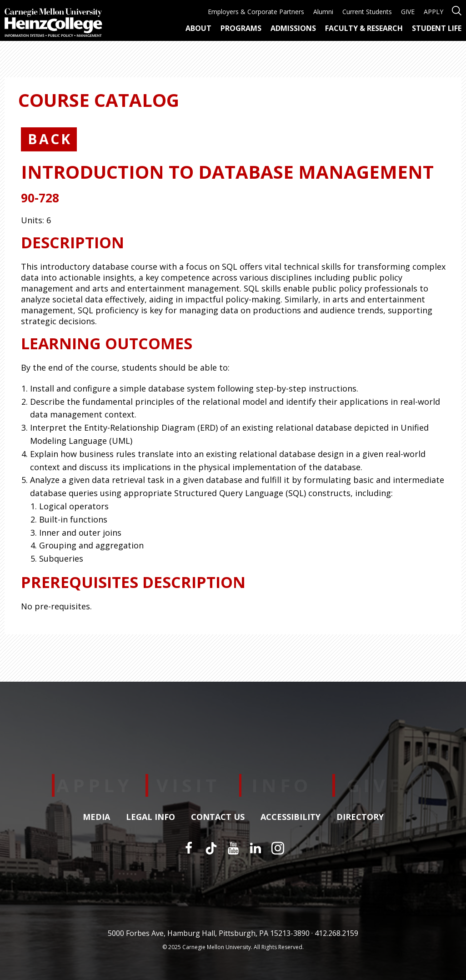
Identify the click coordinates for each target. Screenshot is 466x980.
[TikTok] (211, 848)
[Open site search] (457, 10)
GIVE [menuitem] (408, 12)
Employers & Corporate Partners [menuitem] (256, 12)
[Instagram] (278, 848)
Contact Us (218, 817)
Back (50, 139)
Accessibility (291, 817)
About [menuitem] (198, 28)
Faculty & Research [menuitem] (364, 28)
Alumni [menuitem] (323, 12)
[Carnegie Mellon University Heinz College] (53, 24)
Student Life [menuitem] (437, 28)
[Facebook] (189, 848)
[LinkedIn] (256, 848)
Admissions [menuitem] (293, 28)
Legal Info (150, 817)
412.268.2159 (336, 933)
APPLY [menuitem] (433, 12)
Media (96, 817)
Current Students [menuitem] (367, 12)
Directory (360, 817)
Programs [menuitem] (241, 28)
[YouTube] (233, 848)
